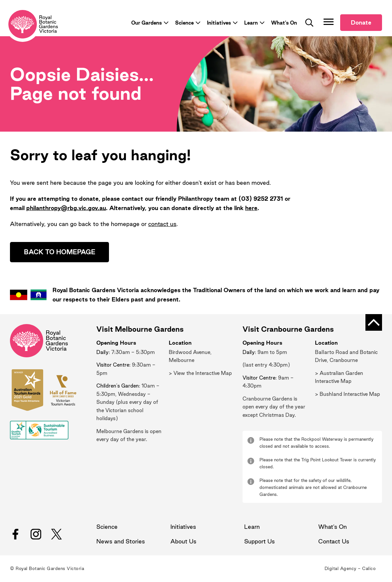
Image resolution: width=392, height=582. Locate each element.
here (251, 208)
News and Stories (121, 542)
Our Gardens (147, 23)
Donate (361, 23)
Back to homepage (60, 253)
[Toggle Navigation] (329, 22)
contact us (162, 224)
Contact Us (334, 542)
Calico (369, 569)
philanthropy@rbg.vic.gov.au (66, 208)
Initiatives (219, 23)
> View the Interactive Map (200, 374)
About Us (183, 542)
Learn (251, 23)
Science (184, 23)
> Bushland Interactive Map (347, 395)
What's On (284, 23)
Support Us (259, 542)
